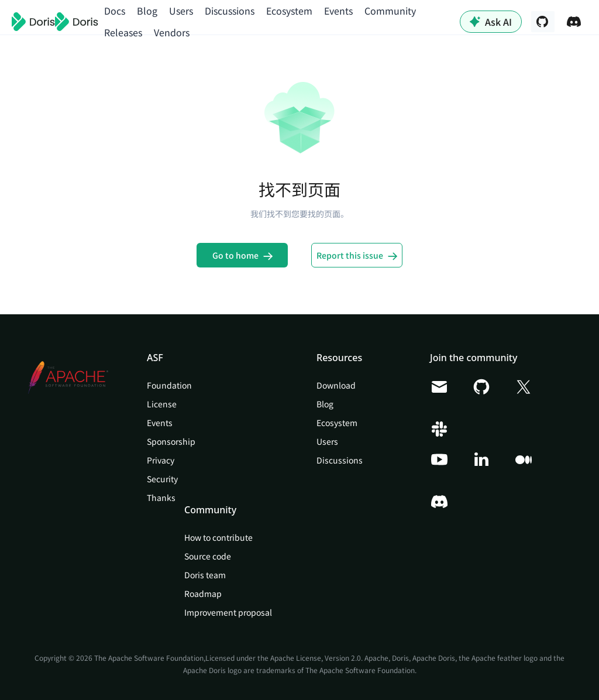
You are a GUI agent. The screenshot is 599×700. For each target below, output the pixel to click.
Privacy (161, 460)
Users (181, 11)
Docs (115, 11)
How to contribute (218, 537)
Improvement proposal (228, 612)
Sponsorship (171, 441)
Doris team (205, 575)
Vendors (172, 32)
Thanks (161, 497)
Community (390, 11)
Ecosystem (289, 11)
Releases (123, 32)
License (162, 404)
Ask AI (491, 22)
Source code (208, 556)
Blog (147, 11)
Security (162, 479)
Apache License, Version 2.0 (316, 658)
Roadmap (203, 593)
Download (336, 385)
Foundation (169, 385)
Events (338, 11)
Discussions (230, 11)
